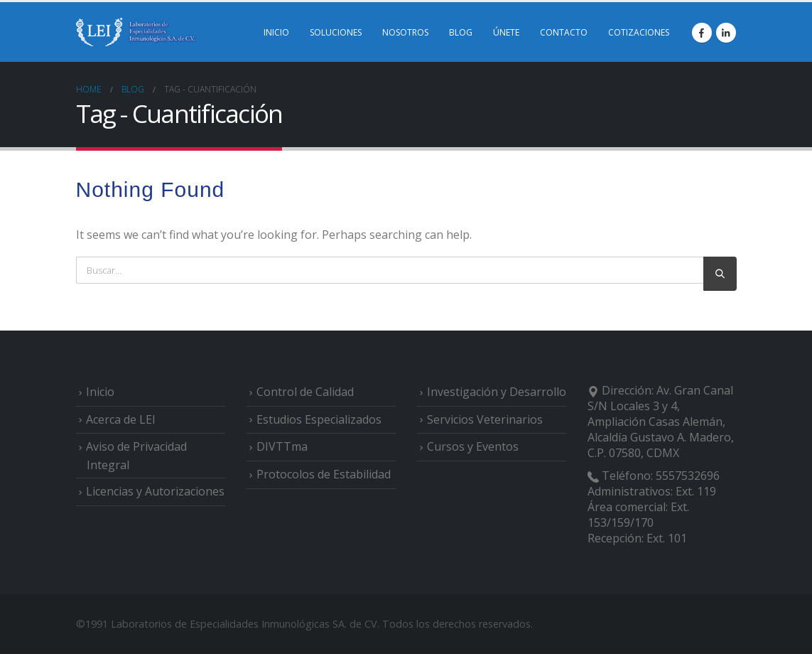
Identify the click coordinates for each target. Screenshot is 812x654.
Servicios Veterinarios (485, 419)
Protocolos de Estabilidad (324, 474)
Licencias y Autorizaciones (155, 491)
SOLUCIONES (336, 32)
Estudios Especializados (319, 419)
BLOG (461, 32)
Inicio (100, 392)
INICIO (276, 32)
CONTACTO (564, 32)
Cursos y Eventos (473, 446)
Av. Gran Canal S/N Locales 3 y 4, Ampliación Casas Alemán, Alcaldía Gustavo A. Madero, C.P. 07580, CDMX (661, 422)
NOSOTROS (405, 32)
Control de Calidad (305, 392)
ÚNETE (506, 32)
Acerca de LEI (121, 419)
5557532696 (688, 476)
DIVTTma (282, 446)
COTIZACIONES (639, 32)
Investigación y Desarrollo (497, 392)
